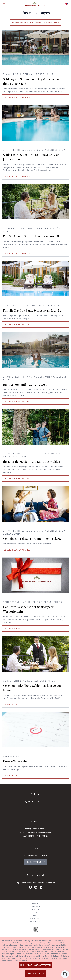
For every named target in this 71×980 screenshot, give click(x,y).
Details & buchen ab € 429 (17, 550)
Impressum (35, 918)
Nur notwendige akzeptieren (35, 965)
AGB (35, 915)
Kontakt (35, 912)
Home (35, 904)
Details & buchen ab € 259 (17, 253)
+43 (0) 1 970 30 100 (37, 802)
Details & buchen (13, 628)
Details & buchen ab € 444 (17, 401)
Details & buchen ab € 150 (17, 325)
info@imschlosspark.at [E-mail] (36, 855)
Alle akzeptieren (35, 973)
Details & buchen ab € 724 (17, 98)
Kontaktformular (36, 862)
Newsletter (35, 907)
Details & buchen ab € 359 (17, 176)
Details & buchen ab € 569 (17, 479)
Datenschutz (35, 921)
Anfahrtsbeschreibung (36, 836)
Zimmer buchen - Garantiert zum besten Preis (35, 22)
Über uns (35, 909)
